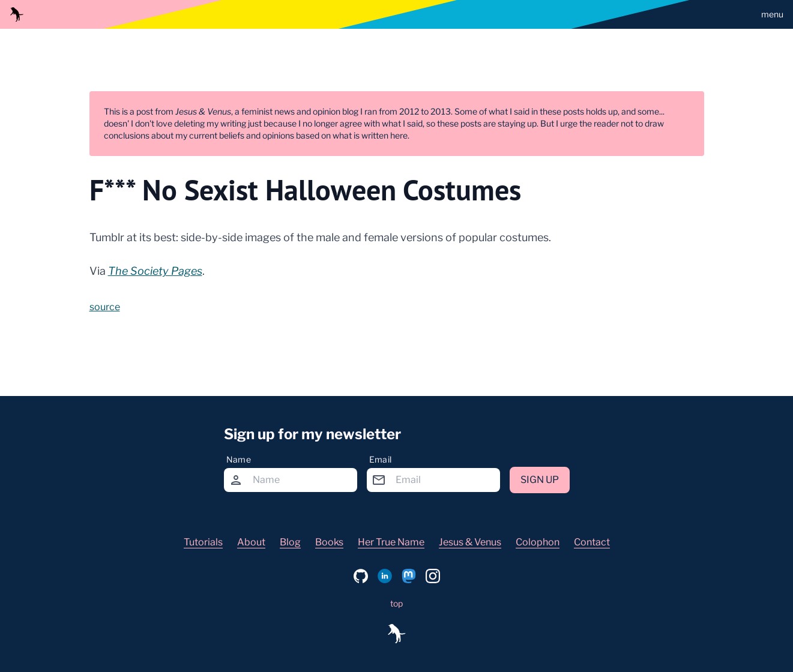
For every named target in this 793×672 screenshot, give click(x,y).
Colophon (538, 542)
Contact (592, 542)
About (251, 542)
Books (329, 542)
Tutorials (203, 542)
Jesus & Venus (470, 542)
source (105, 307)
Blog (290, 542)
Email (381, 459)
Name (239, 459)
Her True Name (391, 542)
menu (772, 14)
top (396, 603)
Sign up (540, 480)
